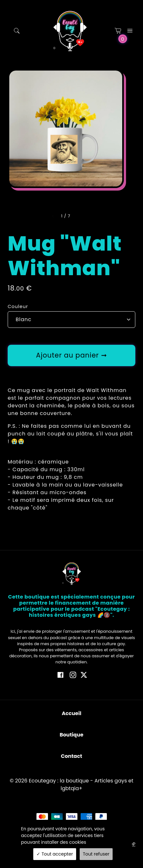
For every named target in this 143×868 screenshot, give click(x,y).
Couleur (18, 306)
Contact (71, 756)
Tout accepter (55, 854)
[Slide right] (78, 216)
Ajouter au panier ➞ (71, 355)
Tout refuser (96, 854)
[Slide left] (53, 216)
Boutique (71, 735)
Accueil (71, 713)
